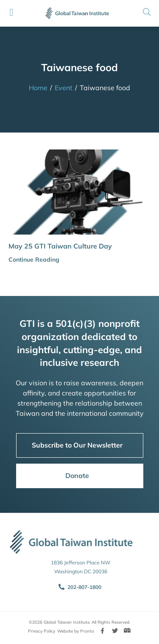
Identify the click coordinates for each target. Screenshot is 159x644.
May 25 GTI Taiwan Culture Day (60, 246)
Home (38, 88)
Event (64, 88)
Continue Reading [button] (34, 260)
